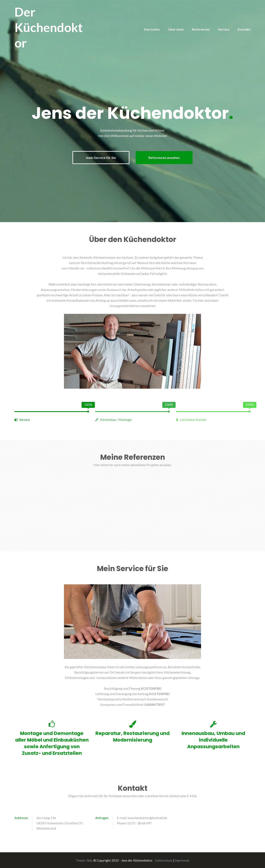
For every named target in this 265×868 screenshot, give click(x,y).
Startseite (152, 29)
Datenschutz (164, 860)
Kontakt (244, 29)
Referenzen (201, 29)
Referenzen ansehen (166, 157)
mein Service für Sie (99, 157)
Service (224, 29)
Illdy (89, 860)
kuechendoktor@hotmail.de (147, 817)
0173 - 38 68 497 (139, 823)
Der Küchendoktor (49, 27)
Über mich (176, 29)
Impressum (182, 860)
